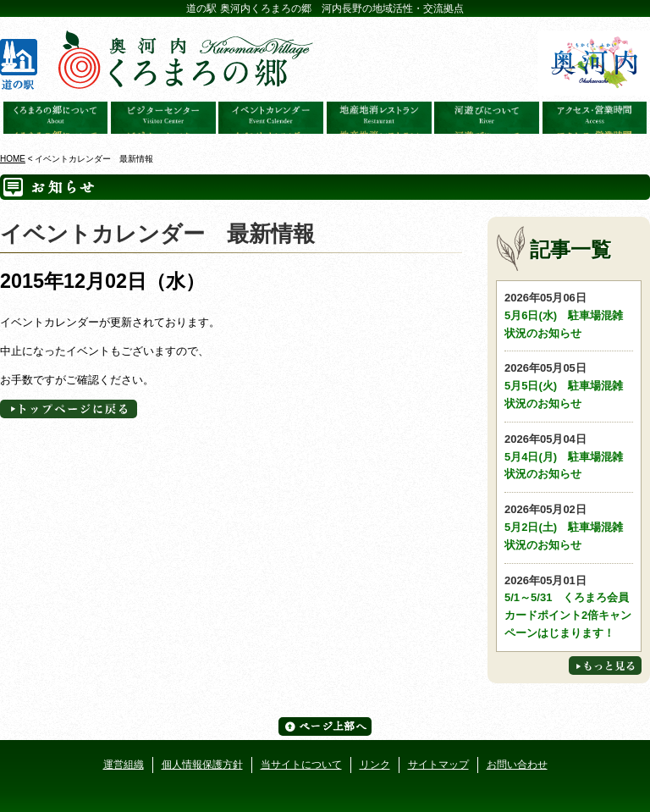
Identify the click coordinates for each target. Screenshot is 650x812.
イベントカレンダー (271, 118)
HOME (13, 159)
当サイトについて (301, 765)
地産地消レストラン (379, 118)
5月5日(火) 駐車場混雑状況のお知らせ (569, 385)
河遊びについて (487, 118)
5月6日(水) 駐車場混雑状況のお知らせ (569, 315)
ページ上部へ (325, 726)
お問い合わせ (517, 765)
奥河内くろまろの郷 (56, 118)
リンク (375, 765)
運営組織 (124, 765)
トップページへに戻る (69, 409)
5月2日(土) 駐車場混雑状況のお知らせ (569, 526)
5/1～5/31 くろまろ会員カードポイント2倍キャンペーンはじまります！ (569, 606)
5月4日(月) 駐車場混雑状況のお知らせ (569, 456)
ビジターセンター (163, 118)
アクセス (595, 118)
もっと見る (605, 666)
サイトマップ (438, 765)
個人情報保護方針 (202, 765)
